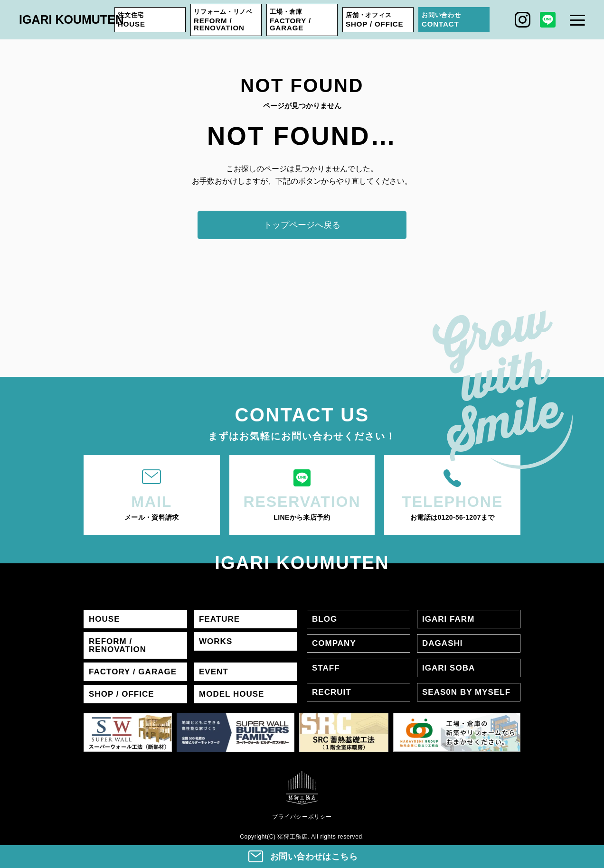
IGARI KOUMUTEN (71, 19)
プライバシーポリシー (302, 817)
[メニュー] (577, 20)
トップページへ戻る (302, 225)
